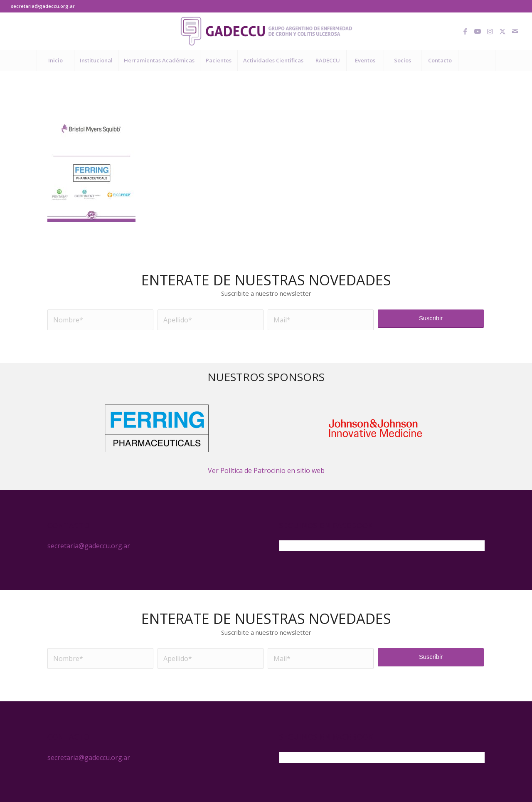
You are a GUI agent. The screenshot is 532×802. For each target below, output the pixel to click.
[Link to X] (502, 31)
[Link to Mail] (515, 31)
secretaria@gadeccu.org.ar (43, 6)
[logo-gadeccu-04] (266, 31)
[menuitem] (55, 60)
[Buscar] (477, 60)
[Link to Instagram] (490, 31)
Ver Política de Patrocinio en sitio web (266, 470)
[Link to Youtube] (478, 31)
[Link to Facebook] (465, 31)
